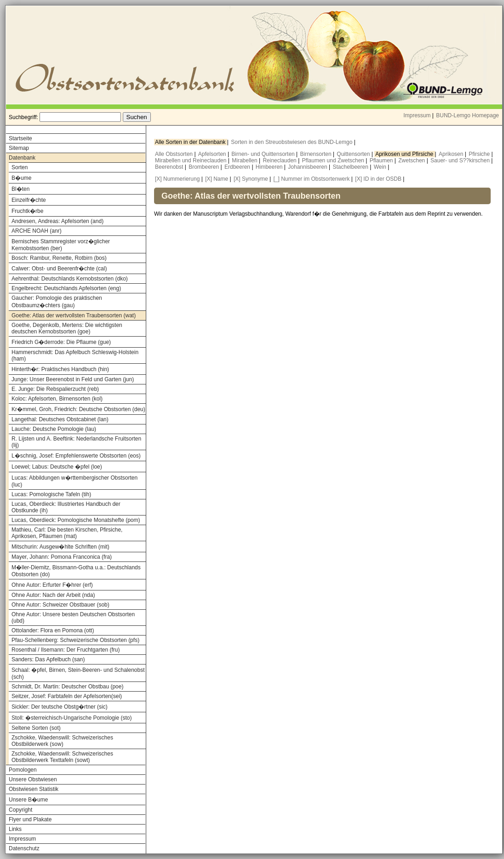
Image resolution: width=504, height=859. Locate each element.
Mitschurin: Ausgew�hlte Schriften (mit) (60, 547)
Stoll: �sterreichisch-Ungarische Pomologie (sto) (72, 718)
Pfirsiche (480, 154)
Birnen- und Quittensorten (264, 154)
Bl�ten (20, 189)
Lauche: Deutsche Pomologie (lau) (54, 429)
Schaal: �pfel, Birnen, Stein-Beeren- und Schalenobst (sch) (78, 673)
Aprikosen (452, 154)
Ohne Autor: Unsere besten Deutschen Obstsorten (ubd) (73, 618)
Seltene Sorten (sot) (36, 728)
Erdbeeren (238, 167)
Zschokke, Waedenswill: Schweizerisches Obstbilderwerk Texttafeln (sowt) (62, 757)
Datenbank (22, 158)
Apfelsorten (213, 154)
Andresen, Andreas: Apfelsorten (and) (57, 221)
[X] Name (217, 179)
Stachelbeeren (352, 167)
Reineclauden (280, 160)
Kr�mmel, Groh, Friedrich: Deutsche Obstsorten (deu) (78, 409)
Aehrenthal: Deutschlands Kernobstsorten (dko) (70, 279)
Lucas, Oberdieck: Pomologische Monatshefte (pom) (76, 520)
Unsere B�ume (28, 800)
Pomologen (23, 770)
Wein (381, 167)
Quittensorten (354, 154)
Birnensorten (317, 154)
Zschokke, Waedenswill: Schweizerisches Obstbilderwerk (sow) (62, 741)
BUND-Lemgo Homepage (467, 115)
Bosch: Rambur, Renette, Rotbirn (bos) (59, 258)
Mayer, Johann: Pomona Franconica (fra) (62, 557)
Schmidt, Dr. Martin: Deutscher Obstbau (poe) (67, 687)
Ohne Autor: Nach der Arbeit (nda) (53, 595)
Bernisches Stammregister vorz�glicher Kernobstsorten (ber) (61, 245)
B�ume (21, 178)
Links (15, 829)
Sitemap (19, 148)
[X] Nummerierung (177, 179)
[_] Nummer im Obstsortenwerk (311, 179)
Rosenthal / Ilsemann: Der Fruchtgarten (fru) (66, 650)
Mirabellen (245, 160)
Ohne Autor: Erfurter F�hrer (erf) (52, 585)
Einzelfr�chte (29, 200)
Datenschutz (24, 848)
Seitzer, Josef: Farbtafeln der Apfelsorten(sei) (67, 696)
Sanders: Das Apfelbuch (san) (48, 659)
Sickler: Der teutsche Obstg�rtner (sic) (60, 707)
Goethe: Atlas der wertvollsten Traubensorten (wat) (74, 315)
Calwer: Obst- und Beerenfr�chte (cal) (59, 269)
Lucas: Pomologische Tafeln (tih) (51, 494)
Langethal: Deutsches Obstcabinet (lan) (60, 419)
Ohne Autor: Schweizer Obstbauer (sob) (60, 605)
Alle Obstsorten (175, 154)
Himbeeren (270, 167)
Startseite (20, 138)
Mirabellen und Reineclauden (192, 160)
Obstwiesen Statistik (34, 789)
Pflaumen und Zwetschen (334, 160)
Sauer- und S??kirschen (461, 160)
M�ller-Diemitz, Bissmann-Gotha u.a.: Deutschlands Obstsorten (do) (76, 571)
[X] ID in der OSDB (378, 179)
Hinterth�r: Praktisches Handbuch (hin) (60, 369)
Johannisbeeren (308, 167)
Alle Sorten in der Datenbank (191, 142)
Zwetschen (412, 160)
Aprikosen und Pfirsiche (405, 154)
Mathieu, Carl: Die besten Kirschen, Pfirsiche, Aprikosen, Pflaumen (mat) (67, 533)
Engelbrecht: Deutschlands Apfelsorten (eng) (66, 288)
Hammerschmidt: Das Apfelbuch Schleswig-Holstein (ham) (75, 355)
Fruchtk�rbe (27, 211)
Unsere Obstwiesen (33, 779)
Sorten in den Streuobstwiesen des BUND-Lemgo (292, 142)
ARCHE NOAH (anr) (37, 231)
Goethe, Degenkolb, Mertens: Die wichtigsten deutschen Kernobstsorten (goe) (67, 328)
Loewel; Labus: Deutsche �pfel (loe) (57, 467)
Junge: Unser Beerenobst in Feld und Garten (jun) (73, 379)
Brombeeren (204, 167)
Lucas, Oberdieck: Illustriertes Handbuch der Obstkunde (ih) (66, 507)
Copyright (20, 810)
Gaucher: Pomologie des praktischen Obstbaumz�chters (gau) (57, 302)
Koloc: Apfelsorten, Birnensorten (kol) (57, 399)
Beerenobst (170, 167)
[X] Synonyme (251, 179)
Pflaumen (382, 160)
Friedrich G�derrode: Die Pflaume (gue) (61, 342)
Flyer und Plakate (30, 819)
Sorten (20, 167)
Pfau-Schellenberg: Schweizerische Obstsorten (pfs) (75, 640)
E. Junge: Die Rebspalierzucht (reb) (55, 389)
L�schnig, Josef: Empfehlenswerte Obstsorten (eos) (76, 456)
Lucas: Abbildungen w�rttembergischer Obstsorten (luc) (74, 481)
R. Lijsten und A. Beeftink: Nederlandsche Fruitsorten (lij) (76, 442)
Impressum (417, 115)
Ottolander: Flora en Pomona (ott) (53, 630)
